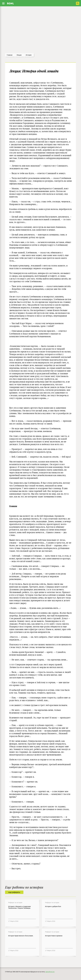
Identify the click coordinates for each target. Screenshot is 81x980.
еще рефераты (14, 892)
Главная (10, 55)
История (29, 55)
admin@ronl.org (50, 972)
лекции (19, 55)
